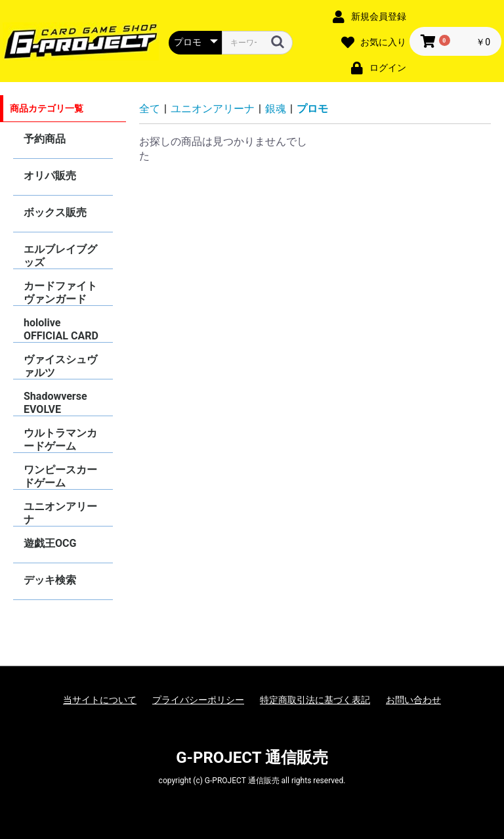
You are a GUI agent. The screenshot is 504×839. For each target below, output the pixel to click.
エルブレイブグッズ (60, 256)
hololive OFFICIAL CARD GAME (61, 329)
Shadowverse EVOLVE (55, 403)
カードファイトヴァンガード (60, 292)
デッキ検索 (50, 580)
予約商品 (45, 139)
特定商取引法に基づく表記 (315, 700)
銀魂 (276, 109)
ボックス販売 (55, 212)
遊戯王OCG (50, 543)
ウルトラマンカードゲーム (60, 440)
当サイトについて (100, 700)
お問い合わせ (413, 700)
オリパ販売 (50, 176)
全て (150, 109)
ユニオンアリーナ (60, 513)
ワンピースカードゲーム (60, 476)
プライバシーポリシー (198, 700)
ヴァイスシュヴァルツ (60, 366)
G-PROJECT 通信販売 (252, 758)
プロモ (312, 109)
